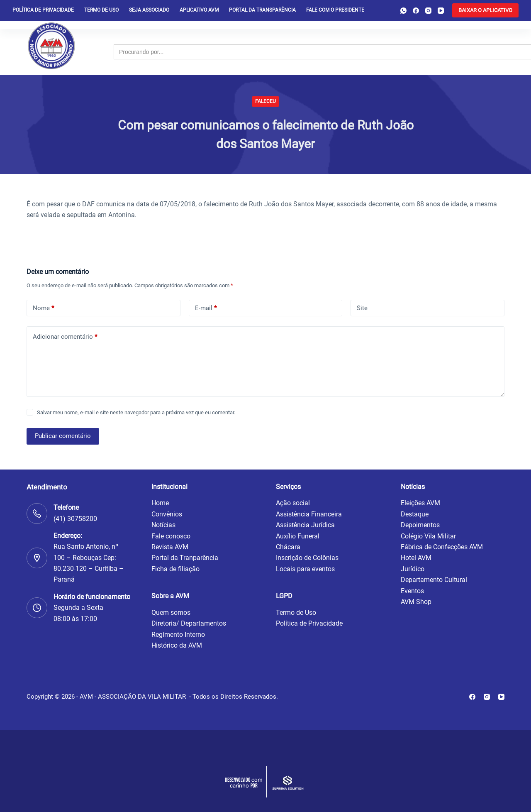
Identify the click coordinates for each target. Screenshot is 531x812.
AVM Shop (416, 602)
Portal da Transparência (262, 10)
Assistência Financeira (309, 514)
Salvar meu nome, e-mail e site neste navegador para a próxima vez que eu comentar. (136, 412)
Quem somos (171, 613)
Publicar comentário (63, 436)
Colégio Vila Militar (428, 536)
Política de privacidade (43, 10)
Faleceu (265, 101)
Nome (43, 308)
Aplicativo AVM (199, 10)
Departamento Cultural (434, 580)
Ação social (293, 503)
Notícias (163, 525)
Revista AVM (170, 547)
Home (160, 503)
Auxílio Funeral (298, 536)
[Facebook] (416, 11)
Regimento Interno (178, 635)
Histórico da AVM (177, 645)
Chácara (288, 547)
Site (362, 308)
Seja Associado (149, 10)
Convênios (167, 514)
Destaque (415, 514)
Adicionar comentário (65, 337)
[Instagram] (428, 11)
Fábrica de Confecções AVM (442, 547)
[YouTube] (441, 11)
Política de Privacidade (309, 623)
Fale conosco (171, 536)
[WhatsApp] (403, 11)
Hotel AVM (416, 558)
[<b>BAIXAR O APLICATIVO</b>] (485, 10)
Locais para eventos (305, 569)
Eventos (412, 591)
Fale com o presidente (335, 10)
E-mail (206, 308)
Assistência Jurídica (305, 525)
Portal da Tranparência (185, 558)
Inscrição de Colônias (307, 558)
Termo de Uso (101, 10)
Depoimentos (420, 525)
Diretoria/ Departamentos (189, 623)
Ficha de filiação (175, 569)
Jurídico (413, 569)
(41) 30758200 (75, 519)
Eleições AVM (420, 503)
